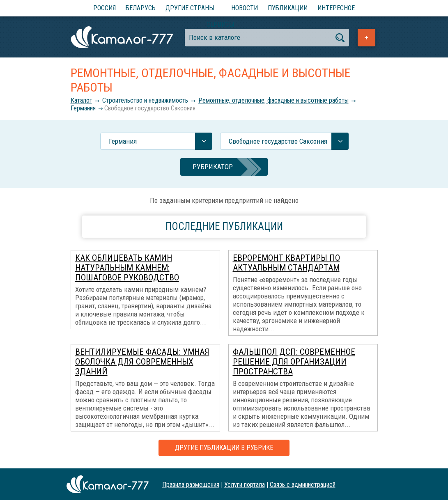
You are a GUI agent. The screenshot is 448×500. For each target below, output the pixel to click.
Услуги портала (245, 484)
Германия (83, 108)
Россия (105, 8)
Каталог (81, 100)
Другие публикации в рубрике (224, 448)
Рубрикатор (213, 167)
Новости (245, 8)
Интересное (336, 8)
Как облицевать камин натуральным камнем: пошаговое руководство (127, 268)
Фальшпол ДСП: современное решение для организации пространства (294, 362)
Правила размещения (191, 484)
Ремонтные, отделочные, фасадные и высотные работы (273, 100)
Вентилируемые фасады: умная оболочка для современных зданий (142, 362)
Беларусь (141, 8)
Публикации (288, 8)
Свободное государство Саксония (150, 108)
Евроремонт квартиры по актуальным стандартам (286, 263)
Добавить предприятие (366, 38)
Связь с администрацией (303, 484)
